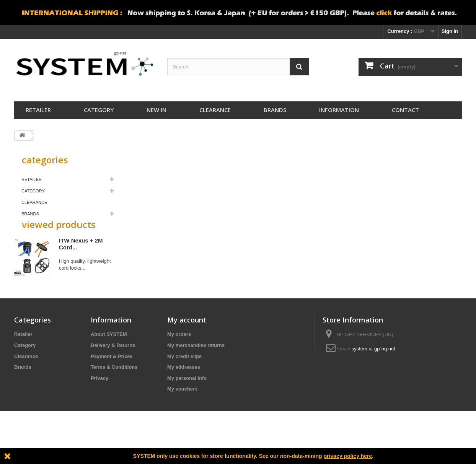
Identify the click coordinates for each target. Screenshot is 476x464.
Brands (275, 110)
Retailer (38, 110)
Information (339, 110)
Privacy (99, 406)
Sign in (450, 31)
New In (156, 110)
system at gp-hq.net (373, 376)
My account (187, 347)
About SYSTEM (109, 362)
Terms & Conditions (114, 395)
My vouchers (182, 416)
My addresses (184, 395)
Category (99, 110)
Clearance (215, 110)
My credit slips (184, 384)
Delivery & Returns (113, 373)
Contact (405, 110)
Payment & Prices (112, 384)
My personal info (187, 406)
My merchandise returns (196, 373)
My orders (179, 362)
